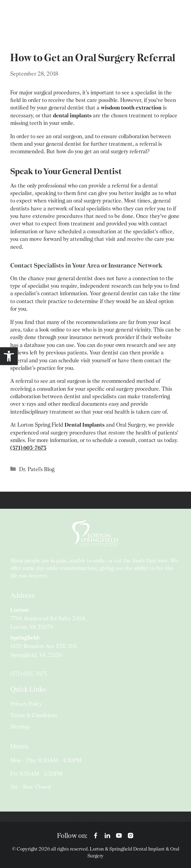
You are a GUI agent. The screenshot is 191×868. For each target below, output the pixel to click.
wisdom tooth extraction (131, 108)
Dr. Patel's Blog (37, 469)
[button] (9, 356)
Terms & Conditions (34, 715)
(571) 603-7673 (29, 674)
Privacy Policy (26, 704)
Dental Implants (85, 425)
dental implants (72, 115)
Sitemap (20, 727)
